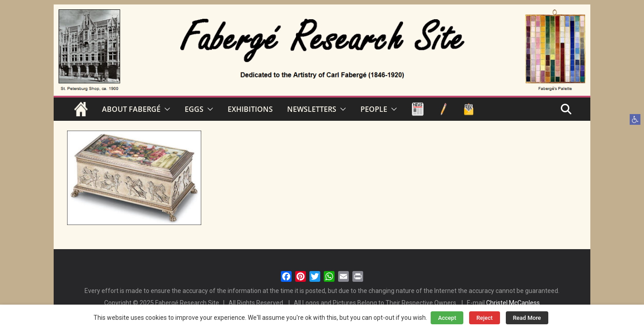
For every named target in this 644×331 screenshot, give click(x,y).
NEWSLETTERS (312, 109)
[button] (635, 119)
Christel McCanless (513, 303)
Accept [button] (447, 318)
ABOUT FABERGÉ (131, 109)
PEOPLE (374, 109)
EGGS (194, 109)
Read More (527, 318)
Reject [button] (485, 318)
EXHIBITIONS (250, 109)
